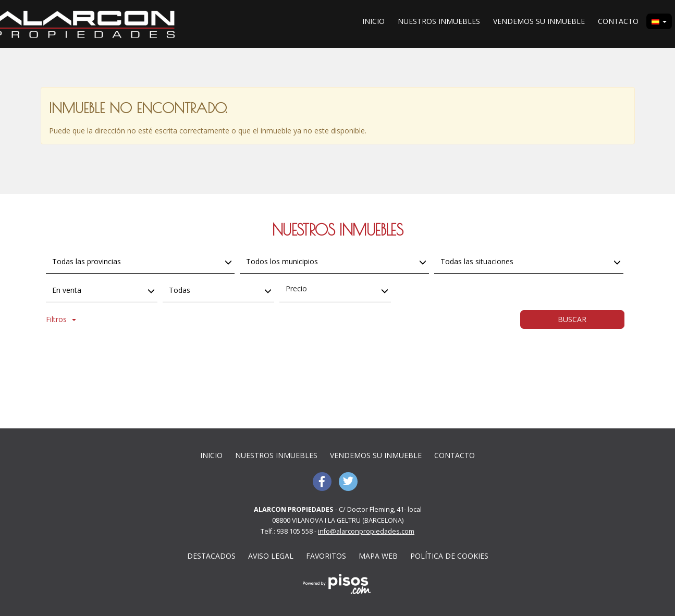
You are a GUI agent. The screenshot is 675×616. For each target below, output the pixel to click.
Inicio (373, 21)
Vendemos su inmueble (539, 21)
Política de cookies (449, 556)
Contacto (618, 21)
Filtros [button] (61, 319)
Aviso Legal (271, 556)
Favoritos (326, 556)
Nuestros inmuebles (439, 21)
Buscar (572, 319)
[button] (659, 21)
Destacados (211, 556)
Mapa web (378, 556)
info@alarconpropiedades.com (366, 531)
